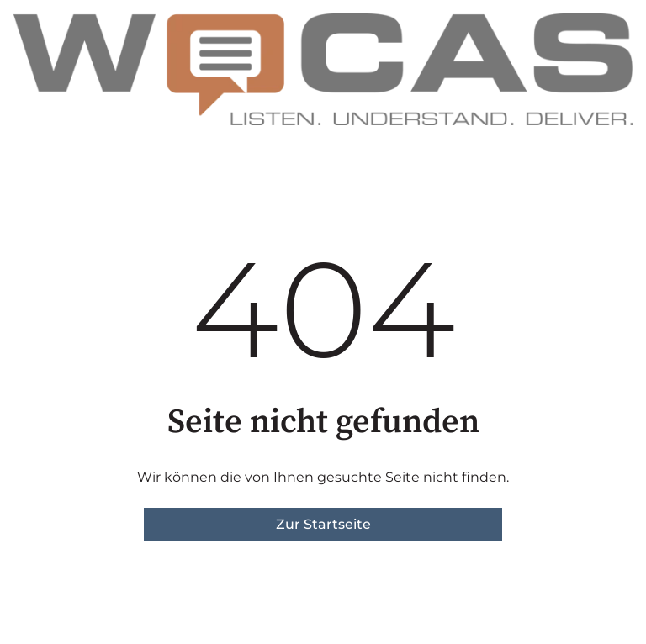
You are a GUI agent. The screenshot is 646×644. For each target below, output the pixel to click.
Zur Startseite (323, 524)
